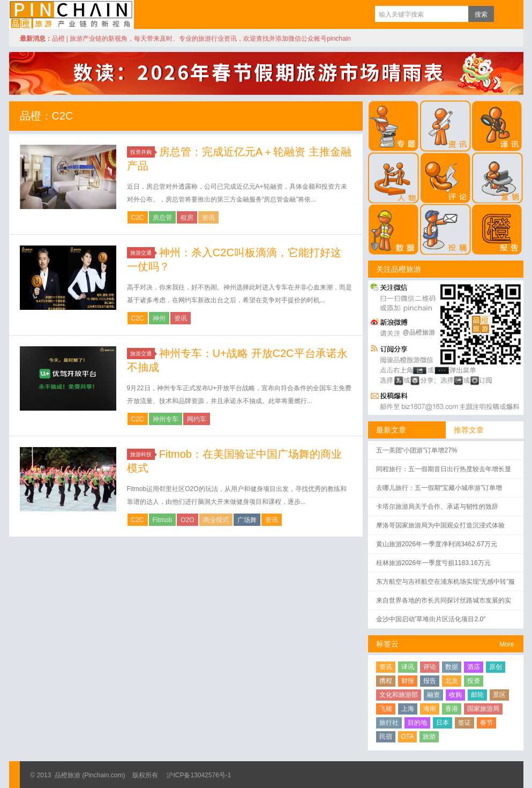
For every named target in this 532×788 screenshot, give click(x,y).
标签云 (387, 644)
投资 (474, 681)
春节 (486, 723)
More (507, 644)
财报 (408, 681)
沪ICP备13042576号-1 (199, 775)
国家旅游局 (483, 709)
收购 (455, 695)
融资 (433, 695)
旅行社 (389, 723)
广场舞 (247, 520)
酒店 (474, 667)
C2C (138, 218)
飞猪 (386, 709)
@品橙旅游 (419, 332)
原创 (496, 667)
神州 (159, 318)
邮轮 (477, 695)
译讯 (408, 667)
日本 (443, 723)
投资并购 (143, 152)
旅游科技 (143, 454)
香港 (452, 709)
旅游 (429, 737)
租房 (187, 218)
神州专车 (166, 419)
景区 (499, 695)
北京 (452, 681)
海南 (430, 709)
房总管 (162, 218)
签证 (464, 723)
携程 (386, 681)
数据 (452, 667)
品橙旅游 (72, 14)
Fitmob (163, 520)
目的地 (417, 723)
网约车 (197, 419)
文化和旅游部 (399, 695)
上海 (408, 709)
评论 (430, 667)
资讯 (208, 218)
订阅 (505, 14)
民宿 (386, 737)
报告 (430, 681)
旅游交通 (143, 253)
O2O (187, 520)
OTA (408, 737)
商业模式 (216, 520)
